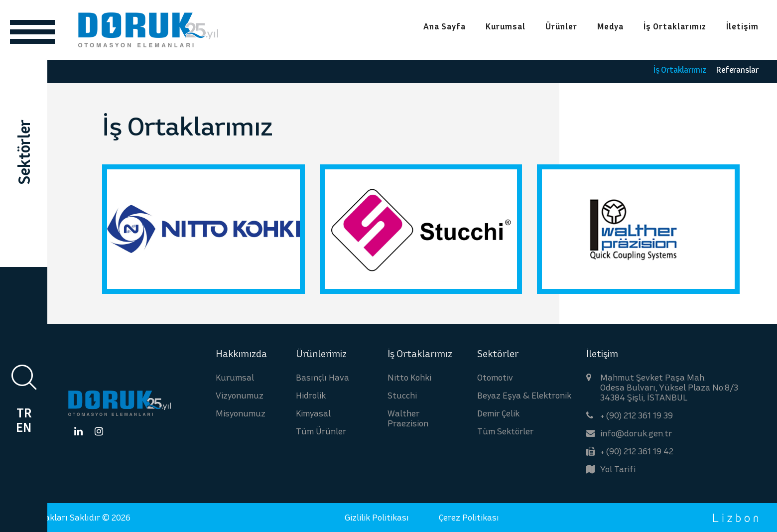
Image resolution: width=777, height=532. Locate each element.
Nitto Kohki (409, 377)
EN (24, 427)
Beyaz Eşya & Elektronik (524, 395)
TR (24, 413)
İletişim (742, 27)
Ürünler (561, 27)
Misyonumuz (241, 413)
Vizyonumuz (240, 395)
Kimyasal (313, 413)
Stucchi (402, 395)
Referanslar (737, 69)
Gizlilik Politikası (377, 517)
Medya (610, 27)
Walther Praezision (408, 418)
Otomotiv (495, 377)
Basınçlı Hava (323, 377)
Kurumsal (506, 27)
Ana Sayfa (445, 27)
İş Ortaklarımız (675, 27)
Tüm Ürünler (321, 431)
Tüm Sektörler (505, 431)
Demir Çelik (498, 413)
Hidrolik (311, 395)
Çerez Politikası (469, 517)
